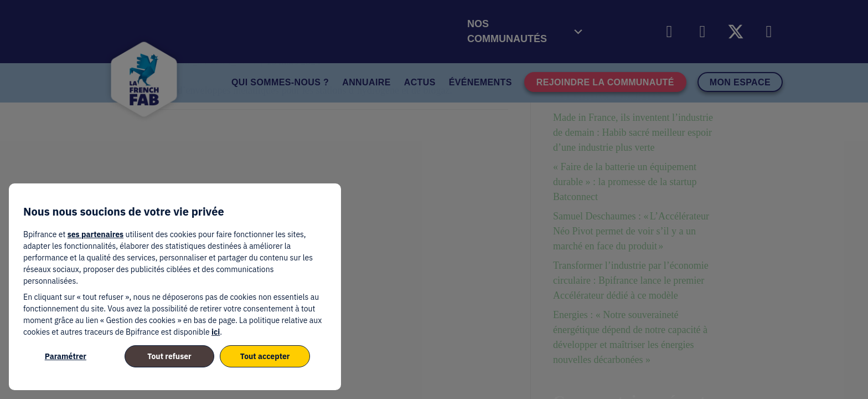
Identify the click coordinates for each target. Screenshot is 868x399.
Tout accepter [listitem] (265, 356)
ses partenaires (95, 234)
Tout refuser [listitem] (169, 356)
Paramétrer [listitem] (66, 356)
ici (216, 332)
